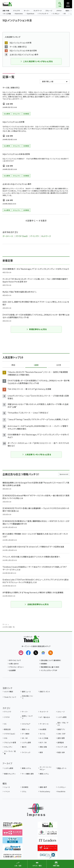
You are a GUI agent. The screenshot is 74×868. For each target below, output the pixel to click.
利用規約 (44, 664)
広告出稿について (27, 697)
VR (65, 14)
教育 (41, 752)
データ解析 (26, 734)
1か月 (59, 365)
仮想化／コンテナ (27, 717)
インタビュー (56, 14)
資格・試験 (43, 747)
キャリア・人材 (62, 747)
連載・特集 (6, 11)
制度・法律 (61, 752)
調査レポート (62, 768)
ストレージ (49, 11)
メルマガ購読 (9, 692)
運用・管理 (61, 738)
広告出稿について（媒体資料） (51, 660)
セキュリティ (8, 747)
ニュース (7, 787)
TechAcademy (45, 791)
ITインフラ (17, 11)
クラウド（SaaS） (22, 236)
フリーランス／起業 (10, 752)
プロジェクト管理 (10, 742)
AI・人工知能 (7, 14)
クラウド (59, 11)
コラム (24, 791)
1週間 (36, 365)
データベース (8, 236)
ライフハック (26, 752)
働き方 (24, 747)
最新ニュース (26, 692)
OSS (6, 738)
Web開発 (43, 729)
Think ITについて (10, 697)
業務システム (26, 768)
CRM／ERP (61, 734)
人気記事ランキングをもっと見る (37, 454)
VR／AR (25, 738)
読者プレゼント (45, 692)
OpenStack (31, 14)
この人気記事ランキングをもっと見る (36, 61)
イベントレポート (43, 14)
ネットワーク (38, 11)
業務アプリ (61, 729)
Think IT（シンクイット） (11, 4)
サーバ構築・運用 (28, 774)
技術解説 (25, 787)
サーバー (27, 11)
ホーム (5, 624)
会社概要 (12, 670)
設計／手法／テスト (63, 724)
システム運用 (26, 742)
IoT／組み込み (45, 717)
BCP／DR (43, 742)
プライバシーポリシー (17, 667)
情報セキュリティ (10, 774)
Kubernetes (19, 14)
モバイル (43, 734)
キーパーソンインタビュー (46, 768)
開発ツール (26, 729)
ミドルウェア (26, 724)
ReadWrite (61, 791)
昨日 (13, 365)
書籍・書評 (43, 787)
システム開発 (62, 717)
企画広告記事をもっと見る (37, 604)
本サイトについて (15, 660)
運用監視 (61, 742)
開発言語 (7, 729)
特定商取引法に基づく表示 (50, 667)
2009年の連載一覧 (9, 627)
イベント (7, 791)
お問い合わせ (14, 664)
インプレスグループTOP (49, 670)
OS (5, 724)
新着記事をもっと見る (37, 329)
